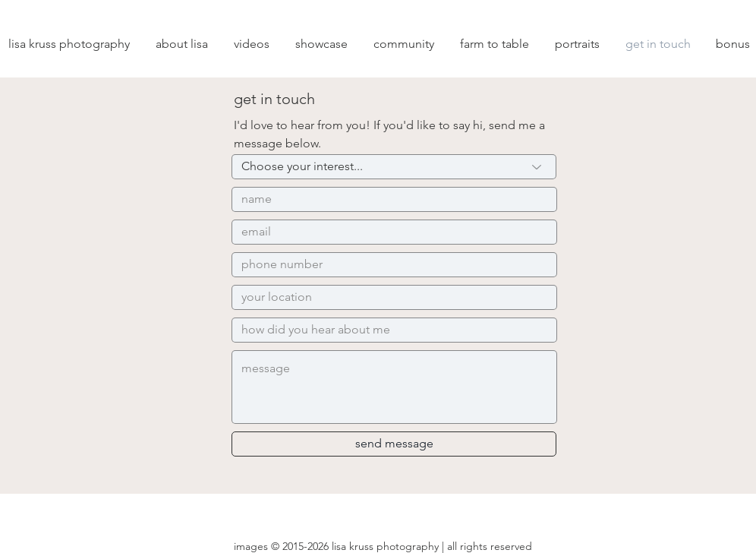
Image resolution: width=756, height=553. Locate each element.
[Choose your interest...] (394, 167)
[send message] (394, 444)
